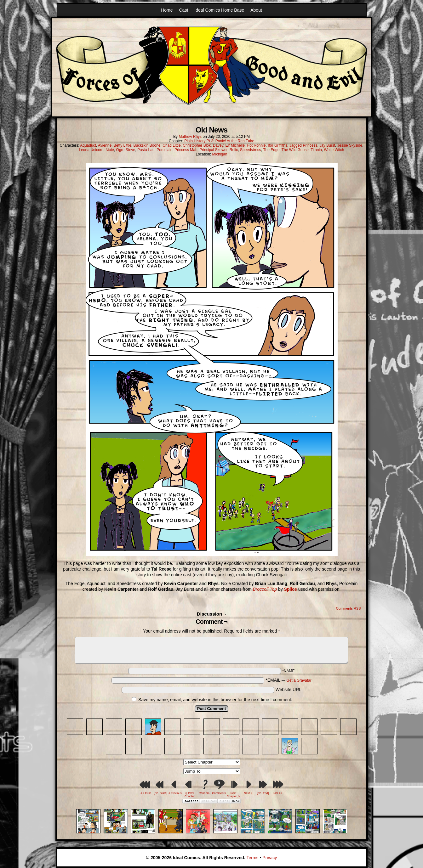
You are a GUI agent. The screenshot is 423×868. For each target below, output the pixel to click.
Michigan (220, 154)
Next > (248, 793)
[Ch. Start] (160, 793)
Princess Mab (186, 150)
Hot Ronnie (256, 145)
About (256, 10)
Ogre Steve (126, 150)
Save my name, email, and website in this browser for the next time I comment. (215, 700)
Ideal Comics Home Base (219, 10)
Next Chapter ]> (233, 795)
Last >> (277, 793)
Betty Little (123, 145)
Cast (184, 10)
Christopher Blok (197, 145)
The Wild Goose (295, 150)
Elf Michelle (235, 145)
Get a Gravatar (299, 680)
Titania (316, 150)
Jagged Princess (303, 145)
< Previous (175, 793)
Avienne (105, 145)
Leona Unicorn (91, 150)
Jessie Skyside (350, 145)
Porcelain (164, 150)
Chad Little (171, 145)
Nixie (110, 150)
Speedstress (251, 150)
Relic (234, 150)
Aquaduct (88, 145)
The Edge (271, 150)
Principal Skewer (213, 150)
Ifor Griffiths (277, 145)
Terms (253, 858)
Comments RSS (349, 608)
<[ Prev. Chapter (190, 795)
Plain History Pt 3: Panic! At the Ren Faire (219, 141)
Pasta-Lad (146, 150)
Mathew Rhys (190, 137)
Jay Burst (327, 145)
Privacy (270, 858)
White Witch (334, 150)
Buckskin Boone (147, 145)
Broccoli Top (265, 589)
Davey (218, 145)
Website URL (289, 690)
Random (204, 793)
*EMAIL (289, 680)
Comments (219, 787)
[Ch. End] (263, 793)
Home (167, 10)
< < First (145, 793)
